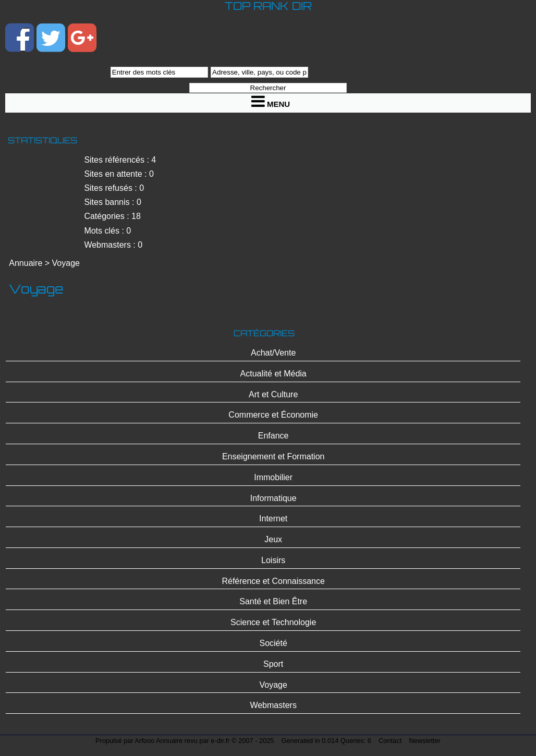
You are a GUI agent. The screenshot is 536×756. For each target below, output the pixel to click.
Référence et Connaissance (273, 581)
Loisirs (273, 560)
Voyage (66, 263)
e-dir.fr (220, 741)
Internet (273, 519)
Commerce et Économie (273, 415)
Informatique (273, 498)
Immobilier (273, 477)
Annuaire (26, 263)
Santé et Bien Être (273, 601)
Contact (390, 741)
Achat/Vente (273, 353)
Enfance (273, 436)
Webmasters (273, 705)
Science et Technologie (273, 622)
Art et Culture (273, 394)
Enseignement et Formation (273, 456)
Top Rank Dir (268, 6)
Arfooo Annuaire (159, 741)
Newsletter (424, 741)
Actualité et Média (273, 374)
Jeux (273, 539)
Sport (273, 664)
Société (273, 643)
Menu (271, 101)
